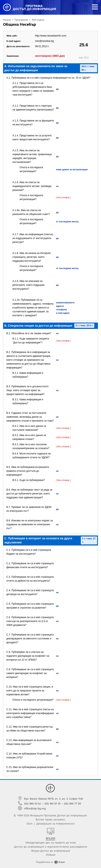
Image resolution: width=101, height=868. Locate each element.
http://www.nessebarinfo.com (51, 36)
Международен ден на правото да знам (51, 842)
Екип (30, 823)
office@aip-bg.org (35, 808)
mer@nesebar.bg (44, 41)
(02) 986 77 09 (72, 803)
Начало (7, 20)
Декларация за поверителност (55, 823)
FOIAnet (51, 855)
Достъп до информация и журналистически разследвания (51, 846)
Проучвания (21, 20)
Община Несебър (20, 24)
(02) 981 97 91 (52, 803)
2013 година (38, 20)
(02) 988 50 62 (32, 803)
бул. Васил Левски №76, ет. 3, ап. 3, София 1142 (54, 798)
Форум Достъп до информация (51, 851)
